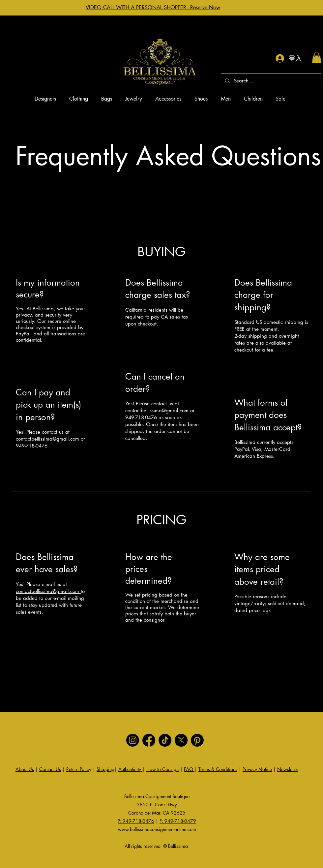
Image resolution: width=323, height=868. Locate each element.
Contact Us (50, 769)
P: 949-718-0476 (136, 821)
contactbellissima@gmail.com (47, 439)
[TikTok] (165, 740)
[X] (181, 740)
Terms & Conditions (218, 769)
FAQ (189, 769)
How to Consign (162, 769)
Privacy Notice (257, 769)
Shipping (105, 769)
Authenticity (130, 769)
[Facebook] (149, 740)
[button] (317, 58)
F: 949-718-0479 (178, 821)
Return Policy (79, 769)
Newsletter (288, 769)
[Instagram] (133, 740)
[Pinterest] (197, 740)
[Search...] (270, 81)
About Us (25, 769)
